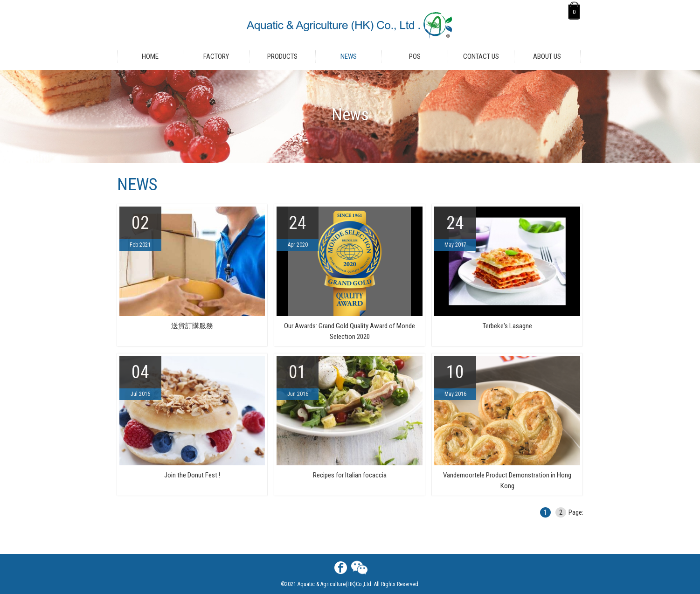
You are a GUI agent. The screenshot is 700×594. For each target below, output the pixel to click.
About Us (547, 56)
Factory (216, 56)
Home (150, 56)
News (349, 56)
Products (282, 56)
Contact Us (481, 56)
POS (415, 56)
